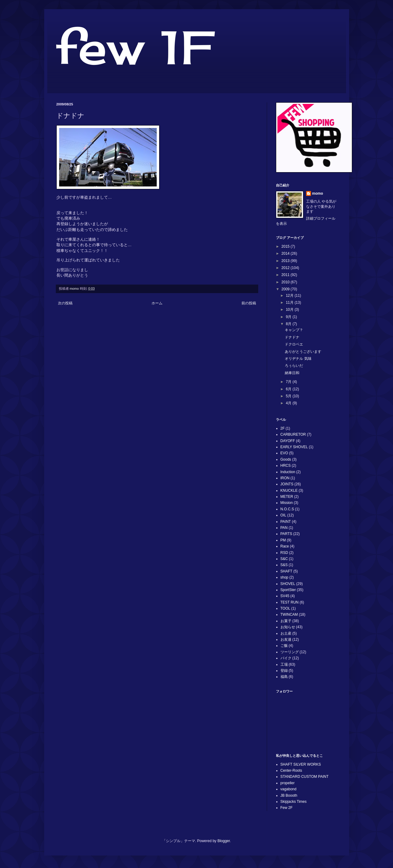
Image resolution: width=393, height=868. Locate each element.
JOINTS (287, 484)
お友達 (286, 639)
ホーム (157, 303)
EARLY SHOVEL (294, 447)
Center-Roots (291, 771)
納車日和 (292, 373)
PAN (284, 528)
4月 (289, 403)
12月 (290, 296)
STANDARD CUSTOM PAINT (305, 777)
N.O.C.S (287, 509)
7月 (289, 382)
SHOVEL (288, 584)
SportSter (288, 590)
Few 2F (287, 808)
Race (285, 546)
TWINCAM (289, 615)
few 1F (134, 47)
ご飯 (284, 646)
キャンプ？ (294, 330)
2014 (286, 253)
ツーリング (290, 652)
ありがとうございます (303, 352)
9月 (289, 317)
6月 (289, 389)
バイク (286, 658)
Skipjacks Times (294, 802)
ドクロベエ (294, 344)
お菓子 (286, 621)
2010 (286, 282)
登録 (284, 671)
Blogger (224, 841)
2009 (286, 289)
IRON (285, 478)
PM (283, 540)
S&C (284, 559)
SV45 (285, 596)
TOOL (285, 608)
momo (318, 193)
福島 (284, 677)
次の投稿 (65, 303)
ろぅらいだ (294, 366)
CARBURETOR (293, 434)
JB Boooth (289, 795)
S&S (284, 565)
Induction (288, 472)
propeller (288, 783)
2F (283, 428)
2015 (286, 246)
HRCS (286, 466)
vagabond (289, 789)
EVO (284, 453)
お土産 (286, 633)
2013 (286, 261)
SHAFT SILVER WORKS (301, 764)
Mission (287, 503)
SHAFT (286, 571)
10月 (290, 310)
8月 (289, 324)
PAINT (286, 522)
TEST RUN (290, 602)
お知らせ (288, 627)
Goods (286, 459)
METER (287, 497)
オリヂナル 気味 (298, 359)
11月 (290, 303)
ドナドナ (292, 337)
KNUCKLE (289, 491)
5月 (289, 396)
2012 (286, 268)
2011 (286, 275)
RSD (284, 553)
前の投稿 (249, 303)
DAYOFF (288, 441)
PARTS (286, 534)
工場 (284, 664)
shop (284, 577)
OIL (283, 515)
